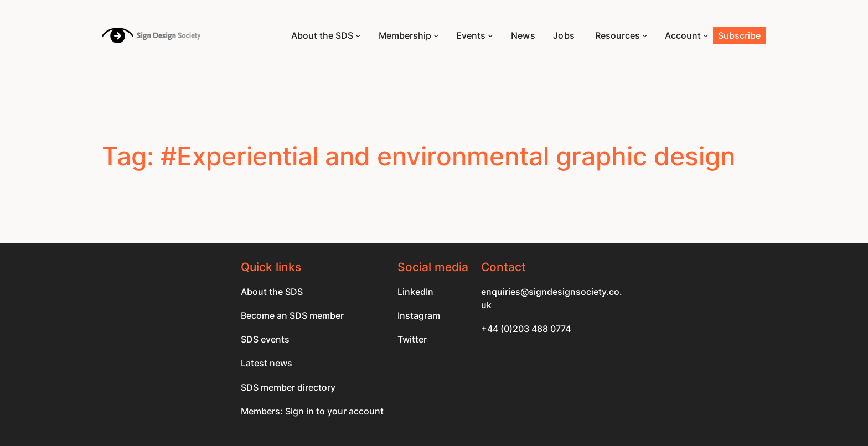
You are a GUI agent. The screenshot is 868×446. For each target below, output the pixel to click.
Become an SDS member (292, 315)
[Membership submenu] (436, 35)
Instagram (419, 315)
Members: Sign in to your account (312, 411)
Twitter (412, 339)
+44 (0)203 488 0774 (526, 329)
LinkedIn (415, 292)
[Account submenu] (706, 35)
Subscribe (739, 35)
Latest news (267, 363)
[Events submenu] (490, 35)
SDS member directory (288, 387)
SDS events (265, 339)
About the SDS (272, 292)
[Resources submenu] (645, 35)
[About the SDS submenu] (358, 35)
